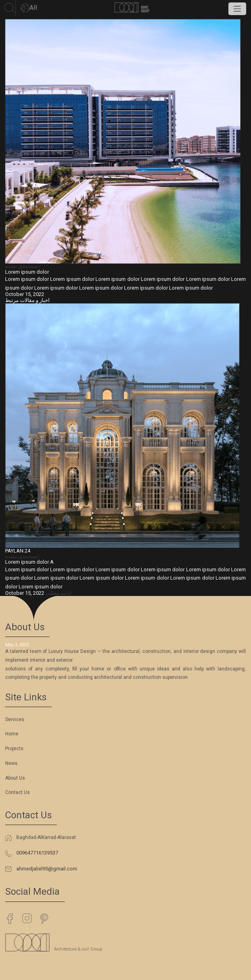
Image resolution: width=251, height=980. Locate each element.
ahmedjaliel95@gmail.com (47, 869)
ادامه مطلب (58, 593)
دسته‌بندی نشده (22, 266)
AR (29, 8)
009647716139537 (37, 853)
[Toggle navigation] (237, 9)
